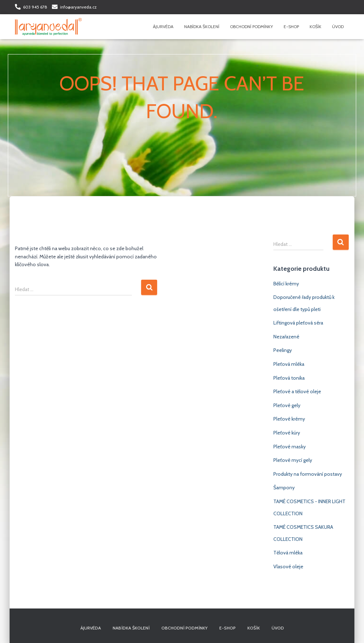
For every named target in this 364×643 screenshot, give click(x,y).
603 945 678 (35, 7)
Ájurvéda (163, 27)
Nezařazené (286, 337)
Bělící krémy (286, 284)
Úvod (338, 27)
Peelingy (283, 350)
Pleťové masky (290, 447)
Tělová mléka (288, 553)
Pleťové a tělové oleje (297, 391)
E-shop (291, 27)
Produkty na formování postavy (308, 474)
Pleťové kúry (287, 433)
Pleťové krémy (289, 419)
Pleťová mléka (289, 364)
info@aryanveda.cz (78, 7)
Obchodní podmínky (251, 27)
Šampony (284, 487)
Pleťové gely (287, 405)
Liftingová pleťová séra (298, 323)
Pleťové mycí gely (293, 460)
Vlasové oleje (288, 566)
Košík (315, 27)
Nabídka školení (202, 27)
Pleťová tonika (289, 378)
